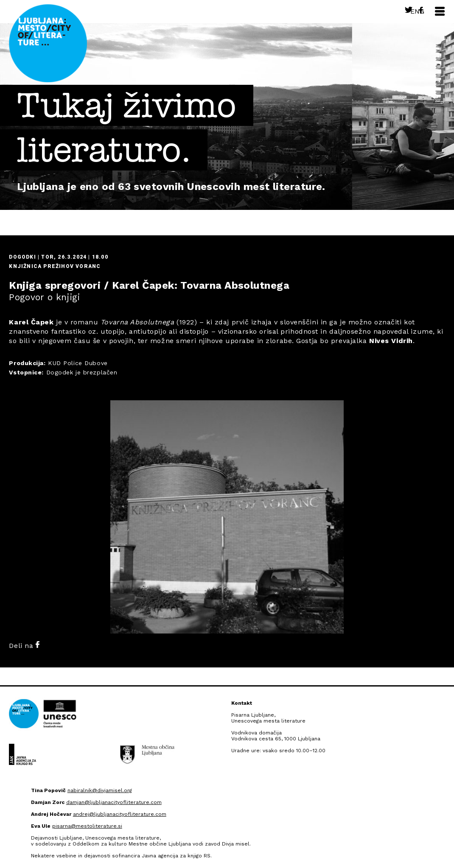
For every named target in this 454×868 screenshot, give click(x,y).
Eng (417, 11)
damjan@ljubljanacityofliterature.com (114, 802)
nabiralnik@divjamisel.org (100, 790)
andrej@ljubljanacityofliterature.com (120, 814)
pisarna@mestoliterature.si (87, 826)
